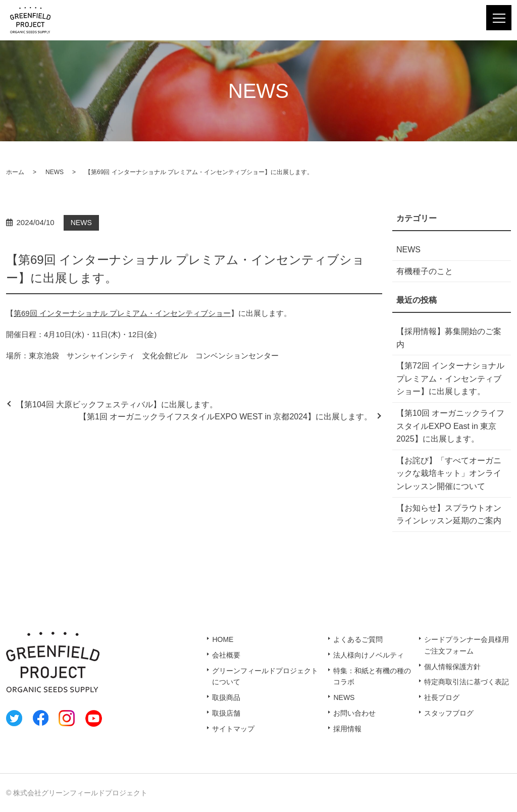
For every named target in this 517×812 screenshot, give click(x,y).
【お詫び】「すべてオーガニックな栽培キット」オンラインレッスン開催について (449, 473)
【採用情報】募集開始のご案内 (449, 338)
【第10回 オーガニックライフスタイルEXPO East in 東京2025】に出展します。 (450, 426)
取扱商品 (226, 697)
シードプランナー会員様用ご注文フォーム (467, 645)
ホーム (15, 172)
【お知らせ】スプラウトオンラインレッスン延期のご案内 (449, 515)
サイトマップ (233, 728)
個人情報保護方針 (452, 666)
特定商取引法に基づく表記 (467, 682)
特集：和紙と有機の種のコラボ (372, 676)
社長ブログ (442, 697)
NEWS (55, 172)
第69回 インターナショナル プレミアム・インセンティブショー (122, 313)
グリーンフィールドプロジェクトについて (265, 676)
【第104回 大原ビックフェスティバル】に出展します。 (117, 404)
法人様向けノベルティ (369, 655)
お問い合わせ (354, 713)
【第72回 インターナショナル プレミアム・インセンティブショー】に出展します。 (450, 378)
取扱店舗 (226, 713)
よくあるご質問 (358, 639)
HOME (223, 639)
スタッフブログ (449, 713)
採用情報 (347, 728)
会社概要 (226, 655)
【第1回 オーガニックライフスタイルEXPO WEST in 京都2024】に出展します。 (225, 417)
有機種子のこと (425, 271)
